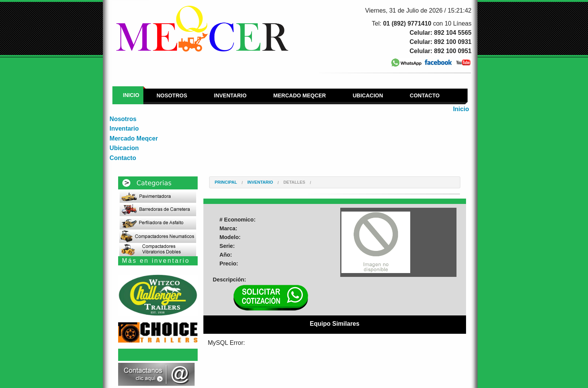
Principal (226, 182)
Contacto (425, 95)
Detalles (294, 182)
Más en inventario (156, 261)
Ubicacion (368, 95)
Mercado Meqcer (300, 95)
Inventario (230, 95)
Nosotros (172, 95)
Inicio (131, 95)
